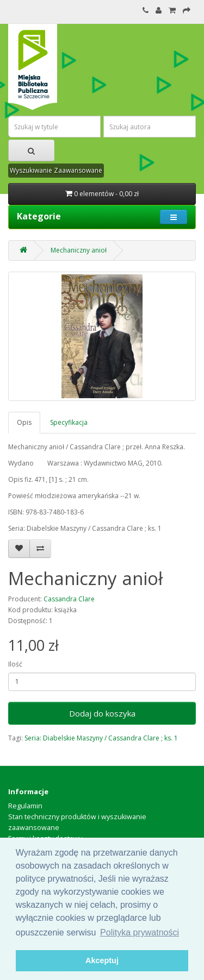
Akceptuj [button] (102, 960)
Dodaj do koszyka (102, 713)
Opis (24, 422)
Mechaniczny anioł (79, 250)
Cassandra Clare (69, 599)
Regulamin (25, 806)
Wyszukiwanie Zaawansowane (56, 170)
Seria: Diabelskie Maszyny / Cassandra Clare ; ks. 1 (101, 738)
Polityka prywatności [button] (140, 932)
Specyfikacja (69, 422)
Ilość (15, 664)
